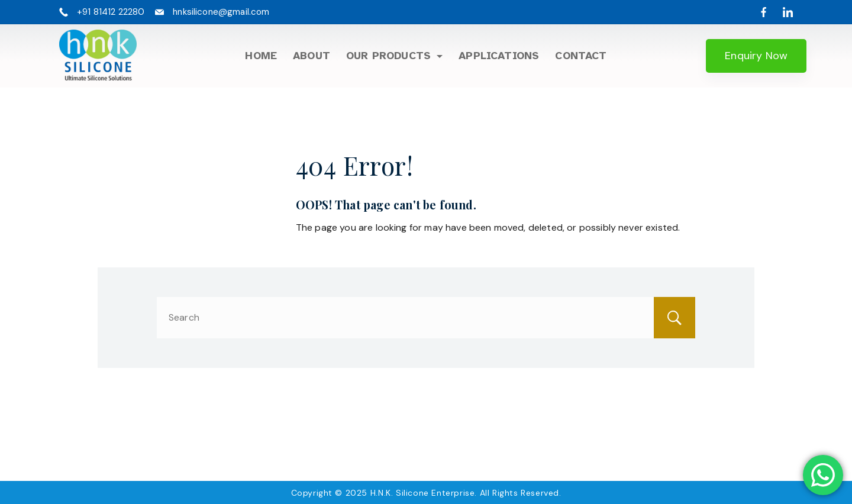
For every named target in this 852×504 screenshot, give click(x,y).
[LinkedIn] (788, 12)
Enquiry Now (756, 56)
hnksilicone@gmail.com (221, 12)
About (312, 56)
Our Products (394, 56)
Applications (499, 56)
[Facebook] (764, 12)
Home (261, 56)
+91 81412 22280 (111, 12)
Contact (581, 56)
